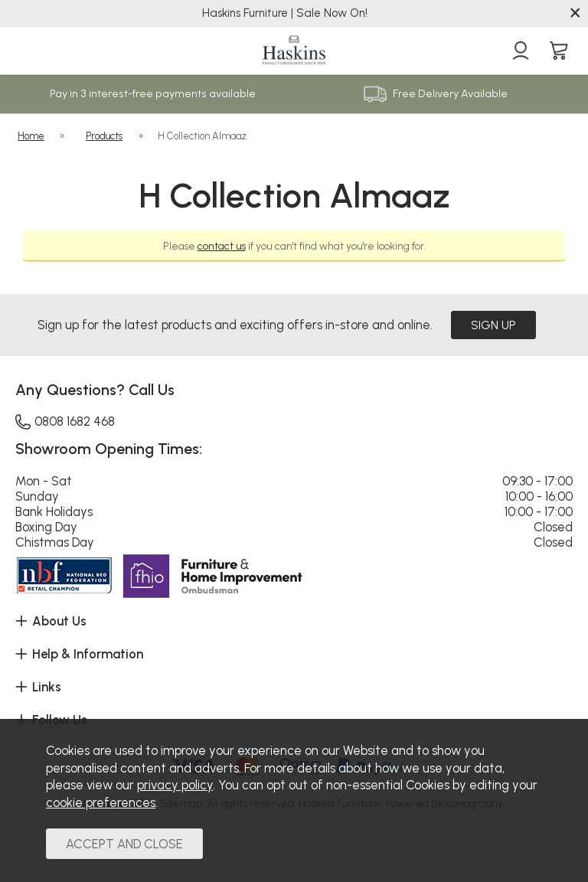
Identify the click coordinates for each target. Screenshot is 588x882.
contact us (222, 245)
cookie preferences (101, 802)
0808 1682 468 (65, 418)
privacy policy (175, 785)
